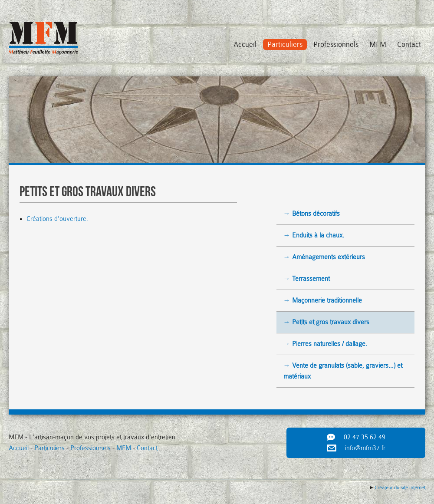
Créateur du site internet (400, 488)
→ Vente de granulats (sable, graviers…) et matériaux (343, 371)
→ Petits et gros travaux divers (326, 322)
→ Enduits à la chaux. (314, 236)
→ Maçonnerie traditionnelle (323, 301)
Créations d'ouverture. (58, 219)
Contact (409, 44)
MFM (378, 44)
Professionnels (336, 44)
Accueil (245, 44)
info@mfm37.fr (365, 448)
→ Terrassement (307, 279)
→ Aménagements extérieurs (324, 257)
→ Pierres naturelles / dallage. (325, 344)
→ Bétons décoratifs (312, 214)
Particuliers (285, 44)
